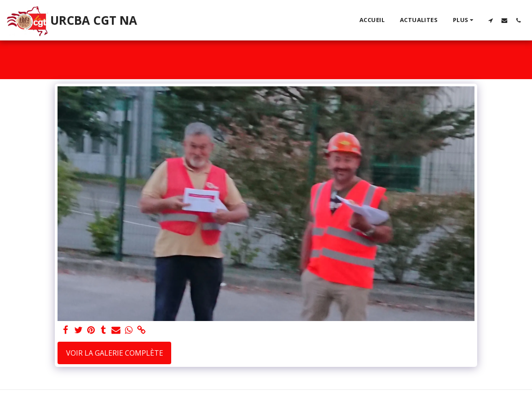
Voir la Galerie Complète (115, 353)
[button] (490, 20)
